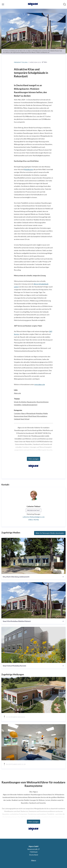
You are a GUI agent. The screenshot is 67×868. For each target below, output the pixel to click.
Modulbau (39, 413)
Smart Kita (36, 416)
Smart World (28, 416)
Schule (16, 402)
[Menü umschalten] (3, 4)
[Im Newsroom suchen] (65, 4)
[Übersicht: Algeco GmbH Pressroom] (33, 4)
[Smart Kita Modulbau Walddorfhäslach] (33, 600)
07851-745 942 (34, 520)
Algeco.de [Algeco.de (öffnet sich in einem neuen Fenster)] (17, 393)
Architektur (23, 402)
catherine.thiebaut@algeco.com (34, 517)
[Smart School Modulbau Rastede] (33, 645)
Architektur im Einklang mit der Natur (22, 721)
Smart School (25, 419)
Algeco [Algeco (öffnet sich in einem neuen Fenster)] (34, 860)
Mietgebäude (31, 413)
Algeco (24, 413)
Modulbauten (29, 169)
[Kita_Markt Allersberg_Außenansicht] (33, 556)
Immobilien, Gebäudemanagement (26, 405)
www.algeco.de (40, 384)
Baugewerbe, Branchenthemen (38, 402)
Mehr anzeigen (33, 459)
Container (17, 413)
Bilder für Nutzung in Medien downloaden (50, 533)
